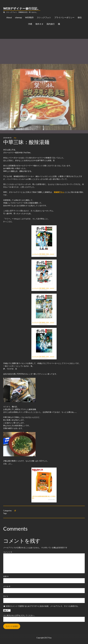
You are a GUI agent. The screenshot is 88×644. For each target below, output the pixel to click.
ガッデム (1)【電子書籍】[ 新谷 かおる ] (43, 254)
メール (7, 586)
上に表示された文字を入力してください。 (20, 615)
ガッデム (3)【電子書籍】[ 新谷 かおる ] (43, 322)
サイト (6, 596)
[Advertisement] (44, 43)
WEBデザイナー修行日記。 (22, 8)
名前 (6, 576)
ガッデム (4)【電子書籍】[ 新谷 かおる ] (43, 357)
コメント (8, 552)
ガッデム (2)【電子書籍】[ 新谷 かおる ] (43, 288)
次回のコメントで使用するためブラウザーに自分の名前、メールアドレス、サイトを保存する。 (43, 606)
